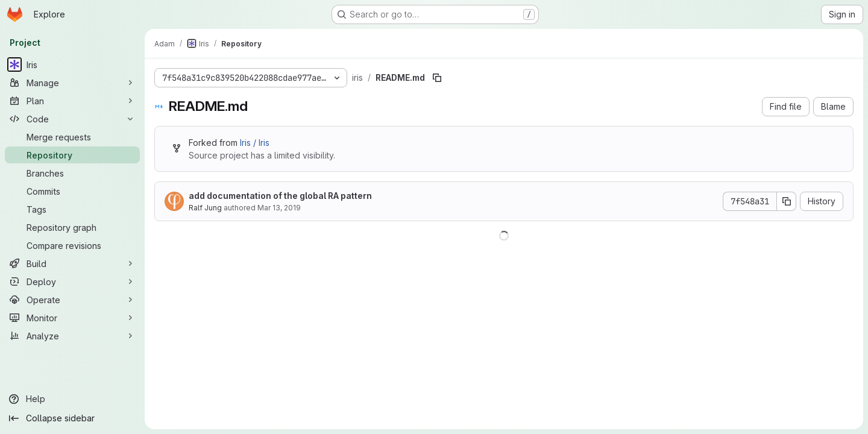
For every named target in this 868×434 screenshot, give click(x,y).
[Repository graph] (72, 227)
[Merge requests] (72, 137)
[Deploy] (72, 281)
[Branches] (72, 173)
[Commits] (72, 191)
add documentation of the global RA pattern (280, 196)
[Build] (72, 263)
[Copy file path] (437, 78)
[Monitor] (72, 318)
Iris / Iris (255, 143)
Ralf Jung (205, 208)
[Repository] (72, 155)
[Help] (72, 399)
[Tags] (72, 209)
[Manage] (72, 83)
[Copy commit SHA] (787, 201)
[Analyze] (72, 336)
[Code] (72, 119)
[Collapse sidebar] (72, 418)
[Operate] (72, 300)
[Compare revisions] (72, 245)
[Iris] (72, 64)
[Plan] (72, 101)
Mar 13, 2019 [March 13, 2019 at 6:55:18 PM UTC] (279, 208)
